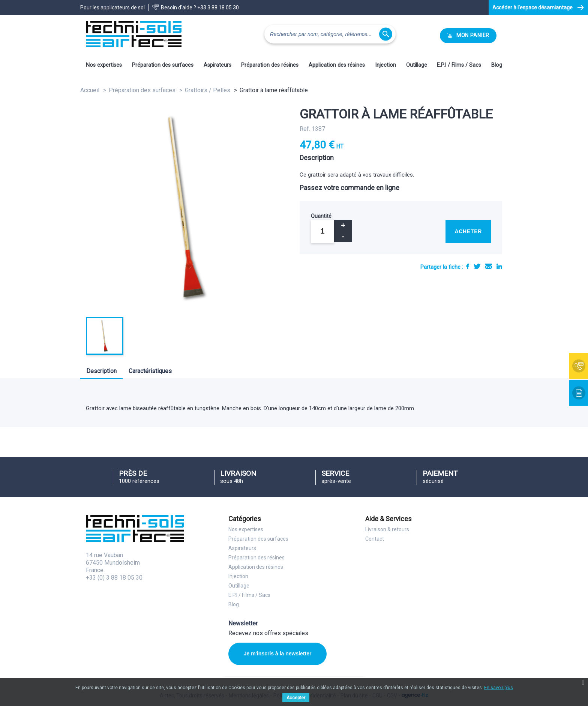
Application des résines (337, 65)
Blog (497, 65)
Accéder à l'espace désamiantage (532, 7)
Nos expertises (104, 65)
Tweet (477, 266)
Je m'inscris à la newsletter (274, 654)
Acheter (468, 231)
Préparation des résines (270, 65)
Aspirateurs (217, 65)
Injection (385, 65)
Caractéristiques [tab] (150, 371)
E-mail (488, 266)
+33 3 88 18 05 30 (218, 7)
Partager (468, 266)
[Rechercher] (330, 34)
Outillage (417, 65)
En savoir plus (499, 688)
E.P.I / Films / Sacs (459, 65)
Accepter (296, 698)
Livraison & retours (387, 529)
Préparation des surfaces (163, 65)
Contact (375, 539)
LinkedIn (499, 266)
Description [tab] (101, 371)
